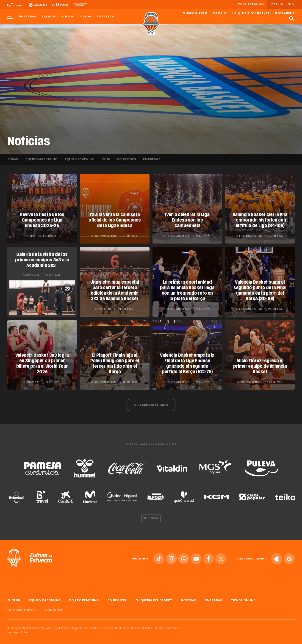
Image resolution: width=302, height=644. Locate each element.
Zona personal (251, 5)
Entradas (28, 17)
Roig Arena (285, 14)
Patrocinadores (22, 608)
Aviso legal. (53, 626)
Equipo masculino (42, 159)
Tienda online (243, 599)
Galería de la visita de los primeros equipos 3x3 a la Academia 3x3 (42, 260)
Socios (68, 17)
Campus (220, 14)
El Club (14, 599)
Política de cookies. (102, 626)
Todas (13, 159)
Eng (291, 5)
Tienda (85, 17)
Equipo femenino (80, 159)
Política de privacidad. (75, 626)
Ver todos (151, 516)
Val (283, 5)
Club (106, 159)
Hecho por (18, 630)
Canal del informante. (167, 626)
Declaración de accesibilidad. (134, 626)
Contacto (54, 608)
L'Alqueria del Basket (251, 14)
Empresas (105, 17)
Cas (275, 5)
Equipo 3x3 (126, 159)
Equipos (49, 17)
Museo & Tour (195, 14)
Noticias (189, 599)
